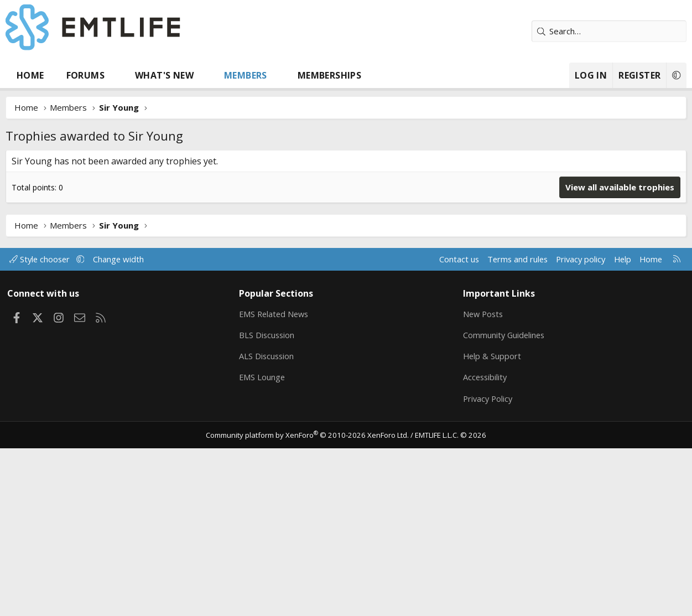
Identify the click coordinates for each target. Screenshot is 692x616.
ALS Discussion (268, 523)
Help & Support (492, 523)
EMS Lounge (263, 545)
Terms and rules (510, 425)
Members (246, 75)
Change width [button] (123, 425)
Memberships (329, 75)
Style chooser (43, 425)
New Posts (484, 480)
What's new (164, 75)
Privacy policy (576, 425)
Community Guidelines (504, 501)
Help (619, 425)
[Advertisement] (346, 233)
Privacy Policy (488, 566)
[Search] (609, 31)
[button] (115, 75)
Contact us (451, 425)
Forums (85, 75)
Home (30, 75)
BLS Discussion (268, 501)
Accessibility (485, 545)
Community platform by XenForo (308, 603)
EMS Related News (276, 480)
